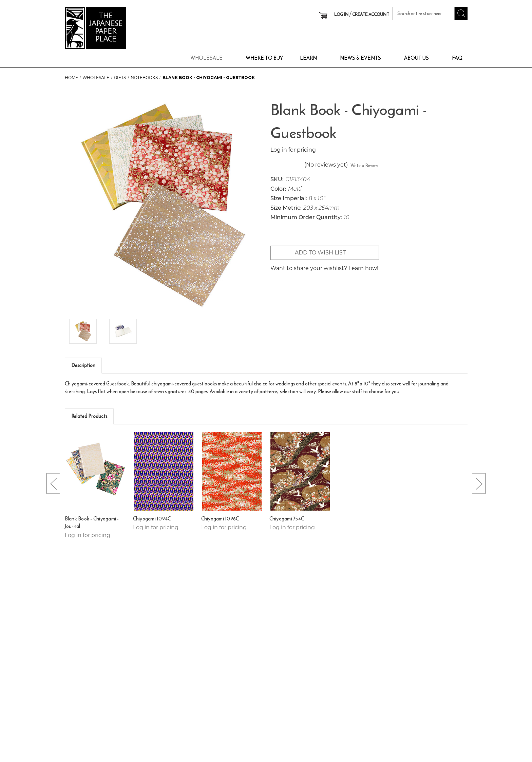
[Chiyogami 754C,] (300, 471)
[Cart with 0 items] (323, 15)
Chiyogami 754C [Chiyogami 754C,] (287, 519)
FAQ (457, 58)
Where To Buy (264, 58)
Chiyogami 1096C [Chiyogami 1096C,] (220, 519)
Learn (311, 58)
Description (83, 365)
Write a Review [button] (364, 165)
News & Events (364, 58)
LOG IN (341, 14)
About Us (420, 58)
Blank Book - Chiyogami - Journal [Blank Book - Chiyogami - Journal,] (92, 523)
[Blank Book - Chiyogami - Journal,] (96, 471)
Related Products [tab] (89, 416)
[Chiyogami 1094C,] (164, 471)
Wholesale (210, 58)
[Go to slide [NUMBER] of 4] (53, 483)
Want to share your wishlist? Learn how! (324, 268)
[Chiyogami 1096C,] (232, 471)
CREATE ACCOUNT (371, 14)
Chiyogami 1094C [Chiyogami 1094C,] (152, 519)
